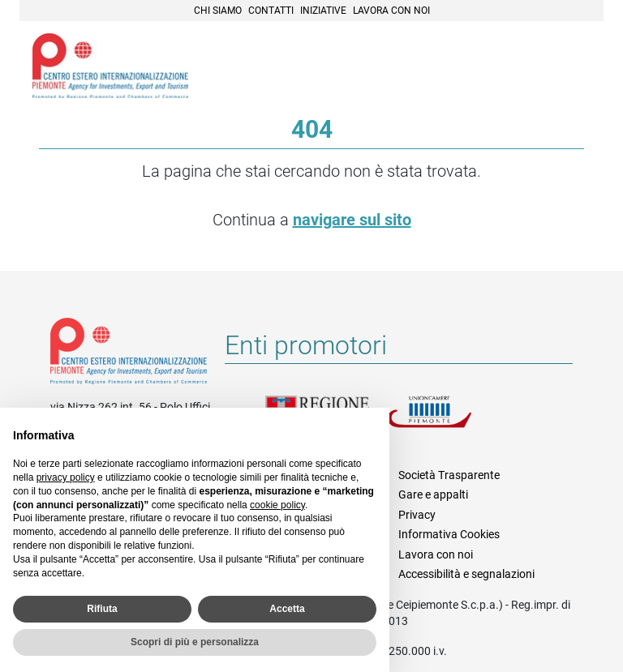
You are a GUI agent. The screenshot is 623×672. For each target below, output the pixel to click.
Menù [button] (571, 67)
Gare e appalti (433, 494)
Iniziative (323, 11)
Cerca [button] (535, 67)
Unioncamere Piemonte (448, 422)
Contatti (271, 11)
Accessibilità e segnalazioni (466, 574)
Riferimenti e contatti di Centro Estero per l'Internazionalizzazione (129, 354)
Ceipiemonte (110, 66)
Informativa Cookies (449, 534)
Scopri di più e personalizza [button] (195, 642)
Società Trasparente (449, 475)
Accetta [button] (287, 609)
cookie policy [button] (277, 505)
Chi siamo (218, 11)
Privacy (417, 515)
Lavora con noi (391, 11)
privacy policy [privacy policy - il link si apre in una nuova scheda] (66, 477)
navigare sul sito (352, 220)
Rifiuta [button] (102, 609)
